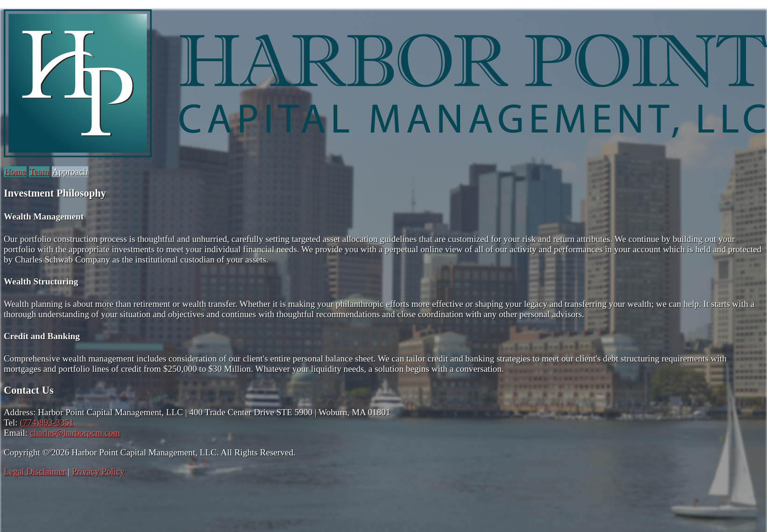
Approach (70, 172)
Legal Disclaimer (35, 472)
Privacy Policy (98, 472)
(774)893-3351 (46, 422)
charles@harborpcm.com (75, 433)
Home (15, 172)
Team (39, 172)
